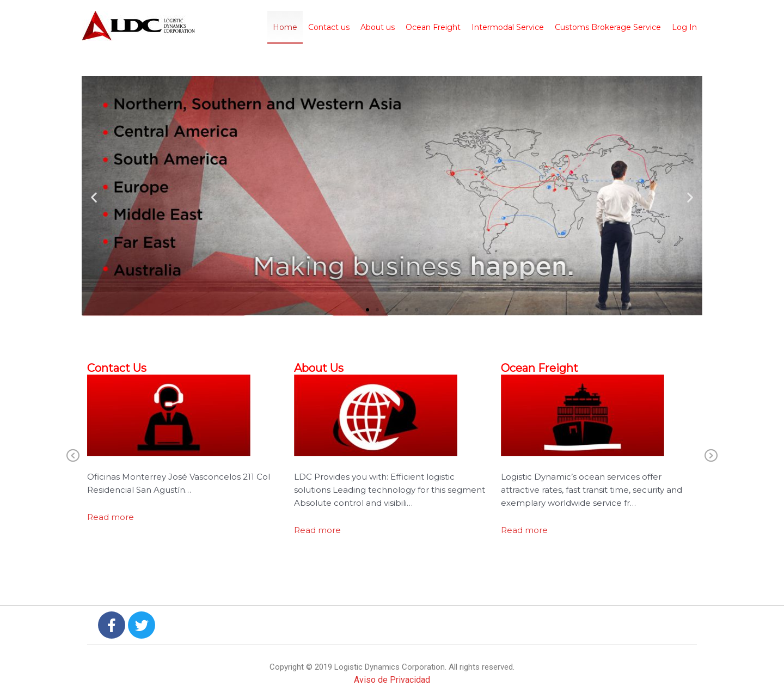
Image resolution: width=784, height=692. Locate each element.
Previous (73, 456)
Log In (684, 27)
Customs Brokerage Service (608, 27)
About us (378, 27)
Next (711, 456)
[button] (94, 197)
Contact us (329, 27)
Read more (111, 517)
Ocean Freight (433, 27)
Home (285, 27)
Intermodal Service (508, 27)
